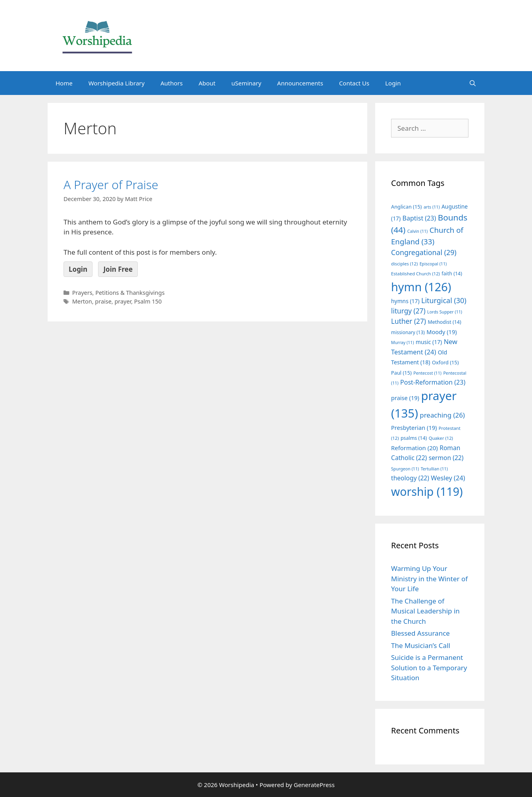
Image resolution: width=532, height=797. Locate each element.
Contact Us (354, 83)
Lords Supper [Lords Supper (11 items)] (445, 312)
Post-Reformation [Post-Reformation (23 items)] (433, 382)
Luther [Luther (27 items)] (409, 321)
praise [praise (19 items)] (405, 398)
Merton (82, 301)
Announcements (300, 83)
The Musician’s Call (421, 645)
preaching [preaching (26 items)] (442, 415)
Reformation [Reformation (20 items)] (414, 448)
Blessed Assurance (420, 633)
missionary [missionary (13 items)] (408, 332)
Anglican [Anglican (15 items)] (406, 207)
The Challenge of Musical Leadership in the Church (425, 611)
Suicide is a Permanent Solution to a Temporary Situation (429, 667)
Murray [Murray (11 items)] (403, 342)
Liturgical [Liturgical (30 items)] (444, 300)
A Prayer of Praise (111, 185)
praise (103, 301)
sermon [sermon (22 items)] (446, 458)
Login (393, 83)
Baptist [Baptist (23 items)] (419, 218)
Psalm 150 (148, 301)
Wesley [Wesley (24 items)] (448, 478)
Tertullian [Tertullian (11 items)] (434, 469)
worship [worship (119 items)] (427, 491)
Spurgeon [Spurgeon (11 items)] (405, 469)
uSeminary (246, 83)
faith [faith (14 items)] (452, 274)
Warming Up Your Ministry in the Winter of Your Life (429, 578)
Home (64, 83)
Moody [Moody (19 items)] (441, 332)
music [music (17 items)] (429, 342)
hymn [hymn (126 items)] (421, 287)
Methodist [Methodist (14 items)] (444, 322)
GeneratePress (314, 785)
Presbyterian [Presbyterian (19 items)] (414, 428)
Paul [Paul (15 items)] (401, 373)
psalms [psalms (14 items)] (414, 438)
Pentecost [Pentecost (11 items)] (427, 373)
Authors (172, 83)
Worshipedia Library (117, 83)
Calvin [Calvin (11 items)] (418, 231)
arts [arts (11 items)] (432, 207)
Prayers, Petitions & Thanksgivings (119, 293)
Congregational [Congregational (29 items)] (424, 252)
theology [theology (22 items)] (410, 478)
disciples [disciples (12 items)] (404, 264)
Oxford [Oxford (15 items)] (445, 362)
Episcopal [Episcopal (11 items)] (433, 264)
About (207, 83)
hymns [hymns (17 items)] (405, 301)
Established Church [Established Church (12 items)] (415, 274)
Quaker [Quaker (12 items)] (441, 438)
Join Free (118, 269)
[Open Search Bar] (473, 83)
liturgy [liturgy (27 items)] (408, 311)
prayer (123, 301)
